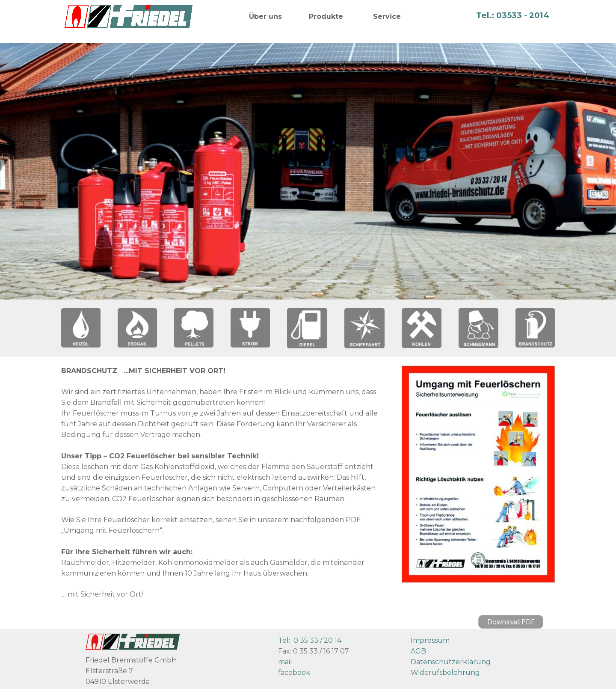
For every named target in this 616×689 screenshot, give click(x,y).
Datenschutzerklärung (451, 662)
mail (285, 662)
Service (387, 16)
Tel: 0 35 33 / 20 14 (310, 640)
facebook (294, 673)
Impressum (430, 640)
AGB (418, 651)
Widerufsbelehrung (445, 673)
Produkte (326, 16)
